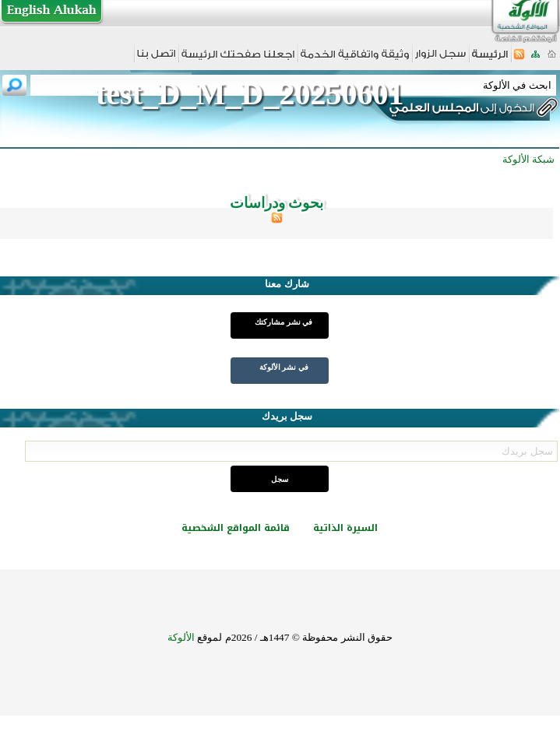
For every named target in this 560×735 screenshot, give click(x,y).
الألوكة (181, 637)
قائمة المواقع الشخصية (236, 528)
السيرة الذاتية (345, 528)
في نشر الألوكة (284, 367)
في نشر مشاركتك (284, 322)
